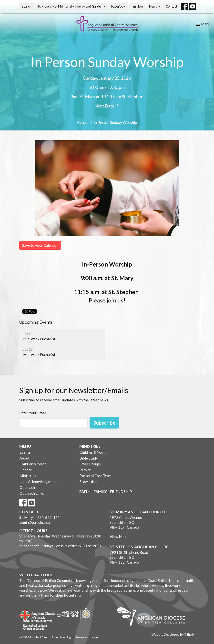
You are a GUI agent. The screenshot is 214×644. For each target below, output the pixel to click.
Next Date (107, 106)
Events (83, 122)
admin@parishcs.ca (35, 522)
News (155, 6)
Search (26, 6)
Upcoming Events (36, 322)
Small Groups (90, 464)
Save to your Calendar (40, 245)
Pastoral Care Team (96, 476)
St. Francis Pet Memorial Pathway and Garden (72, 6)
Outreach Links (32, 493)
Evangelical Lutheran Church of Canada (36, 625)
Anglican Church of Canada (37, 614)
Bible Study (89, 458)
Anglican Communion (75, 614)
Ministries (28, 476)
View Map (118, 537)
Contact (171, 6)
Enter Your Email (33, 413)
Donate (26, 470)
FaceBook (118, 6)
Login (94, 637)
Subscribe (104, 423)
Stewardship (90, 482)
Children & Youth (33, 464)
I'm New (137, 6)
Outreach (27, 487)
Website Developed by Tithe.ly (173, 634)
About (25, 458)
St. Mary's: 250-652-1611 (41, 517)
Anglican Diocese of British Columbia (153, 618)
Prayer (85, 470)
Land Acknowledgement (39, 482)
